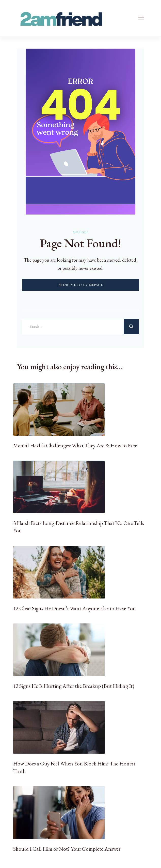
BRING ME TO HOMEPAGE (81, 285)
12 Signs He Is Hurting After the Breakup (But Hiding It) (74, 686)
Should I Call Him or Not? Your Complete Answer (67, 849)
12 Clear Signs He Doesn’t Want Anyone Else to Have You (75, 608)
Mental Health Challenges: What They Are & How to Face (75, 445)
